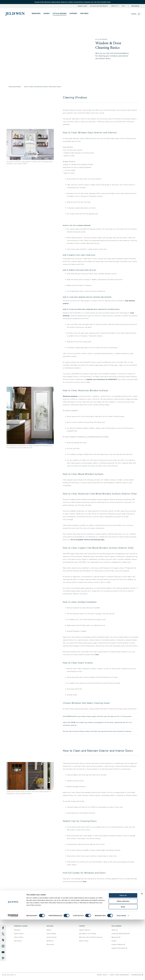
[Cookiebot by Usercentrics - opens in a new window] (13, 976)
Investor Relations (118, 944)
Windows (17, 930)
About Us (115, 930)
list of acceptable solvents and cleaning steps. (88, 540)
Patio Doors (18, 941)
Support (73, 13)
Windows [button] (36, 13)
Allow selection (123, 962)
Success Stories (52, 937)
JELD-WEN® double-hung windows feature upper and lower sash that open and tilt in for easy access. (97, 716)
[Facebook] (3, 928)
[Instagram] (3, 946)
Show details (121, 976)
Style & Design (51, 934)
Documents (50, 944)
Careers (114, 941)
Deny (123, 967)
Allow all (123, 956)
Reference (50, 941)
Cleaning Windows (15, 87)
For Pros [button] (84, 13)
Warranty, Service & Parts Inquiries (91, 937)
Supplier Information (119, 948)
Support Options (85, 930)
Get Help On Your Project (88, 934)
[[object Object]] (15, 14)
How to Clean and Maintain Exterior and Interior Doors (43, 87)
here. (85, 882)
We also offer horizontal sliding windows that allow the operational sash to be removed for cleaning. (97, 731)
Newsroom (116, 937)
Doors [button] (47, 13)
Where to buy (36, 906)
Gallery (49, 930)
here (97, 655)
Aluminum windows (70, 396)
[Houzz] (3, 940)
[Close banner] (142, 954)
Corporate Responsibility (121, 934)
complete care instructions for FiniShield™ (101, 379)
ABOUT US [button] (115, 6)
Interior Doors (19, 937)
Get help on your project (109, 906)
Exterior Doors (19, 934)
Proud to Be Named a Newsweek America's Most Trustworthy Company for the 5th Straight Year (73, 2)
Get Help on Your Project (99, 6)
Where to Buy (82, 6)
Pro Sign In (135, 6)
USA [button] (124, 6)
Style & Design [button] (60, 13)
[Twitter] (3, 934)
